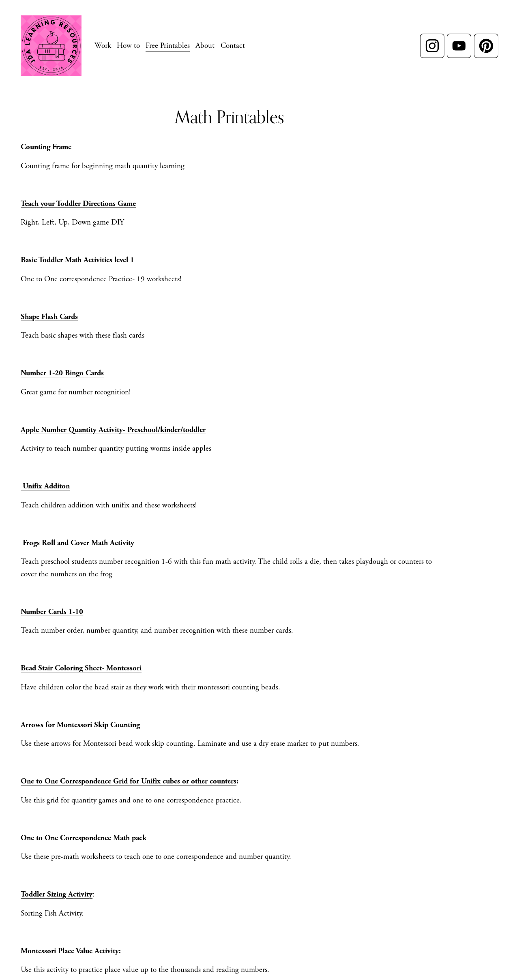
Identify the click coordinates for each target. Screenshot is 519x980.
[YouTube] (459, 46)
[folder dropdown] (103, 46)
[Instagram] (432, 46)
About (205, 46)
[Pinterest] (486, 46)
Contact (233, 46)
